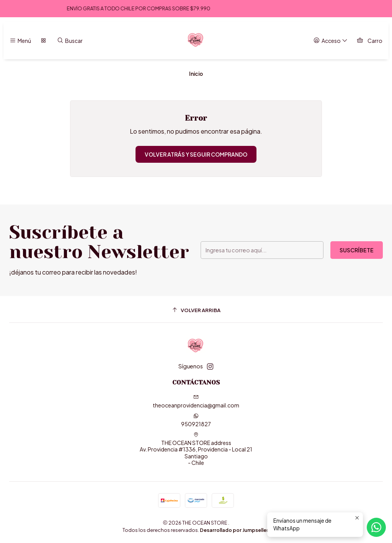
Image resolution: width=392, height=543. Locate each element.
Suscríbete (357, 250)
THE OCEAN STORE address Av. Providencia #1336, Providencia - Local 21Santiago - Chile (196, 449)
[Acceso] (331, 41)
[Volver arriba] (196, 310)
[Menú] (20, 41)
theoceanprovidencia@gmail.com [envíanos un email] (196, 402)
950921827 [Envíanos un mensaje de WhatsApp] (196, 420)
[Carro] (370, 41)
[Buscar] (70, 41)
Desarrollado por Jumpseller (234, 530)
